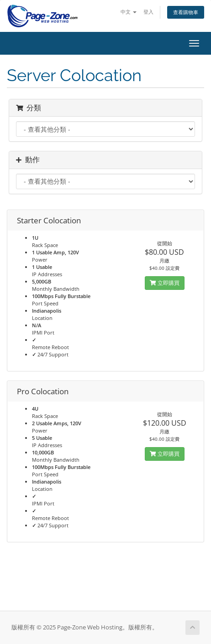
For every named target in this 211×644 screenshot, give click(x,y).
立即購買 (165, 283)
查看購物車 (186, 12)
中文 (129, 12)
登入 (148, 12)
